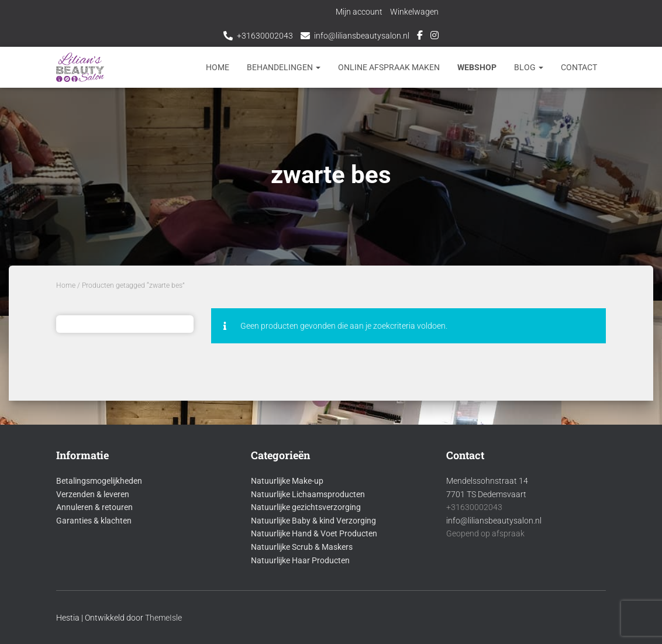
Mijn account (360, 12)
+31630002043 (265, 36)
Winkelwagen (416, 12)
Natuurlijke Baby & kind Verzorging (313, 521)
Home (218, 67)
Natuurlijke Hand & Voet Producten (314, 533)
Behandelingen (284, 67)
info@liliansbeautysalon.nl (362, 36)
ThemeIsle (163, 618)
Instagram (435, 37)
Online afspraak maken (389, 67)
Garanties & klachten (94, 521)
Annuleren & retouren (94, 507)
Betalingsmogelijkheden (99, 481)
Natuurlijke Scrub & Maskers (302, 547)
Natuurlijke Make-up (287, 481)
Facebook (420, 37)
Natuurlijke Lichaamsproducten (308, 494)
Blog (529, 67)
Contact (579, 67)
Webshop (477, 67)
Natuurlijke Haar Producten (300, 560)
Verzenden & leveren (93, 494)
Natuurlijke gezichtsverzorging (306, 507)
